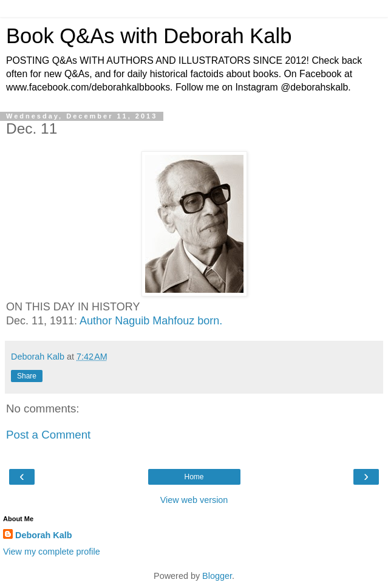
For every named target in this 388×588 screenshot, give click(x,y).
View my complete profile (52, 552)
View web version (194, 500)
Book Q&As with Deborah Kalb (149, 36)
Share (27, 376)
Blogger (217, 576)
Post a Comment (48, 435)
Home (194, 477)
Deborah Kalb (44, 535)
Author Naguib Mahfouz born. (151, 321)
